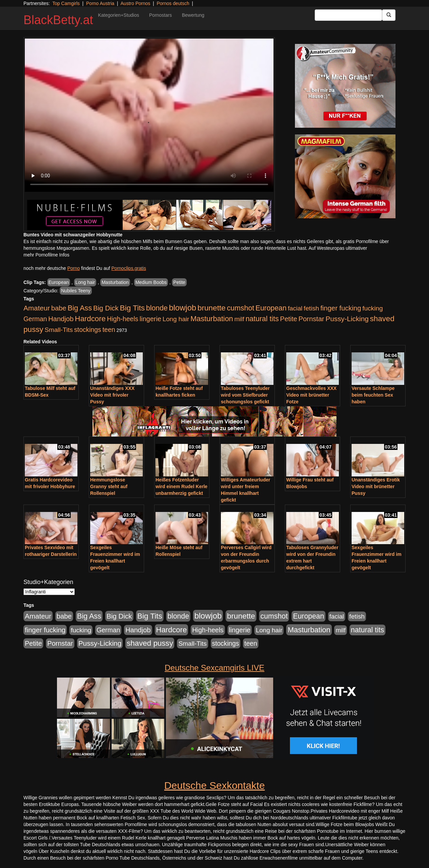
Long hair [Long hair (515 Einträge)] (176, 319)
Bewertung (193, 15)
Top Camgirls (66, 3)
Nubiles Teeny (76, 291)
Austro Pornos (136, 3)
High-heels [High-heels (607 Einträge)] (123, 319)
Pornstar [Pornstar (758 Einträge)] (312, 319)
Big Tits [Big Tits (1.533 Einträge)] (132, 308)
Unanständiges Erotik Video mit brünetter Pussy (376, 486)
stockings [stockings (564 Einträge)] (88, 330)
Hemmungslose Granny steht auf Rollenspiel (109, 486)
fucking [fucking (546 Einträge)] (373, 308)
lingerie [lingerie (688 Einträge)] (150, 319)
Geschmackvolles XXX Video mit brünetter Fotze (311, 395)
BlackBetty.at (58, 20)
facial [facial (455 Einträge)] (295, 308)
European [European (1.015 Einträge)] (271, 308)
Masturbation (115, 282)
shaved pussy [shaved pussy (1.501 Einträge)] (150, 643)
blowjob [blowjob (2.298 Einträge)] (182, 308)
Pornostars (161, 15)
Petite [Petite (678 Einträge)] (289, 319)
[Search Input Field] (348, 15)
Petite (179, 282)
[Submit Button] (389, 15)
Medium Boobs (151, 282)
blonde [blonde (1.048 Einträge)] (157, 308)
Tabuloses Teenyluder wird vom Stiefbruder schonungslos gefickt (245, 395)
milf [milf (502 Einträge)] (239, 319)
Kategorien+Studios (118, 15)
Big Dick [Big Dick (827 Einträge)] (106, 308)
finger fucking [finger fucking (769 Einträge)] (341, 308)
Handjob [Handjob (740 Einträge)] (61, 319)
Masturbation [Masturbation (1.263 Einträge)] (212, 319)
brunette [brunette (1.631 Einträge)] (211, 308)
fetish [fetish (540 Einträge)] (311, 308)
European (59, 282)
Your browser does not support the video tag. (149, 115)
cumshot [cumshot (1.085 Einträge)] (240, 308)
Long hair (85, 282)
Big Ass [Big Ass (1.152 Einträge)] (80, 308)
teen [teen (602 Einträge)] (109, 330)
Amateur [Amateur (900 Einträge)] (37, 308)
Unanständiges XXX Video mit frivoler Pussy (112, 395)
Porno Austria (100, 3)
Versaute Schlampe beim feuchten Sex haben (373, 395)
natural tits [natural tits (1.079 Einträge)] (262, 319)
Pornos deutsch (173, 3)
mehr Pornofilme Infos (46, 255)
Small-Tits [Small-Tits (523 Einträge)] (59, 330)
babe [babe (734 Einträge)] (59, 308)
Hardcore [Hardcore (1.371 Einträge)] (90, 319)
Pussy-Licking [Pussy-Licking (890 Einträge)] (347, 319)
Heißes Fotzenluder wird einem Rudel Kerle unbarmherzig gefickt (181, 486)
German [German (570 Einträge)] (35, 319)
